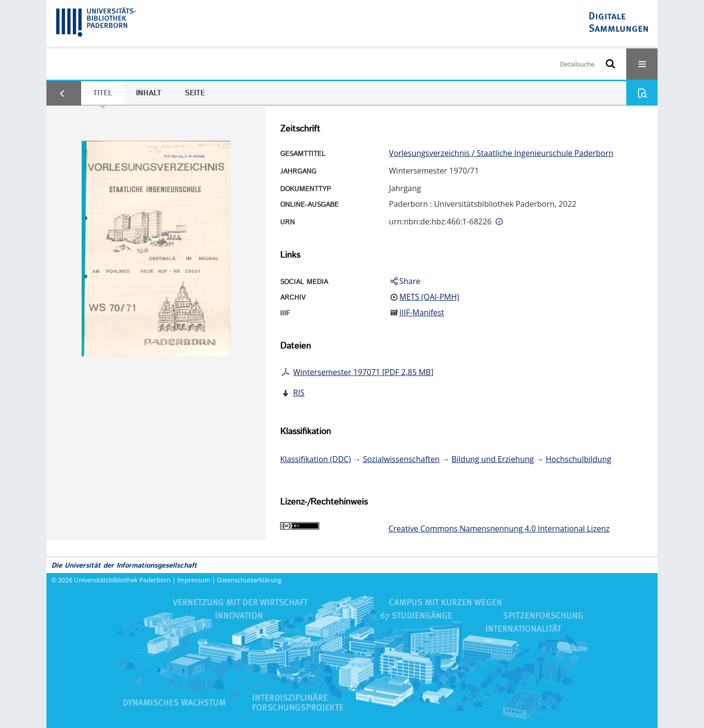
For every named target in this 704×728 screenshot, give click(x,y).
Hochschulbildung (578, 459)
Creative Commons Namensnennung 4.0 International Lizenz (499, 529)
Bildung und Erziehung (493, 459)
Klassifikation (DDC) (316, 459)
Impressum (194, 580)
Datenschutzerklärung (249, 580)
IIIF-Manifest (422, 312)
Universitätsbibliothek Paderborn (122, 580)
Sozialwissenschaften (401, 459)
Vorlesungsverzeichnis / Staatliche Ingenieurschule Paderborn (501, 153)
